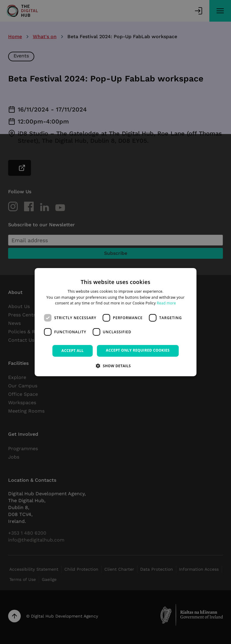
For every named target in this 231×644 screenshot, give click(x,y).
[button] (115, 366)
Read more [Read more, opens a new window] (166, 303)
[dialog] (115, 322)
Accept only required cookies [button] (138, 350)
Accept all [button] (72, 351)
